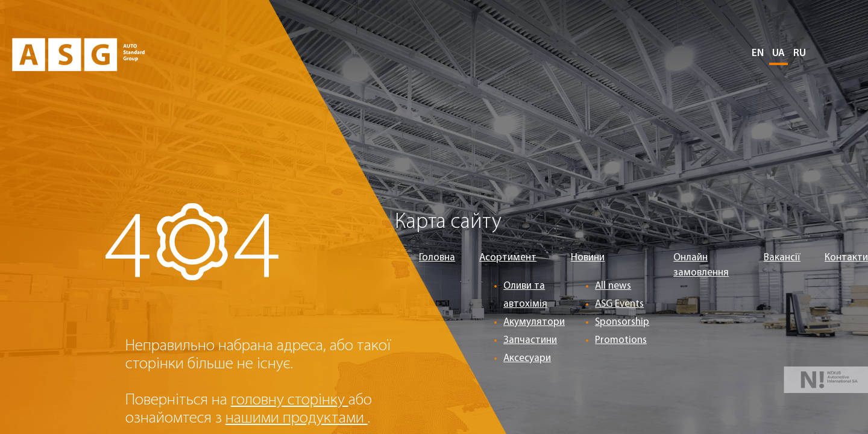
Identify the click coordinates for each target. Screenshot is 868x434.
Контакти (846, 258)
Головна (437, 258)
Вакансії (782, 258)
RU (800, 53)
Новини (588, 258)
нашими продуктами (297, 419)
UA (778, 53)
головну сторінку (290, 401)
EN (758, 53)
